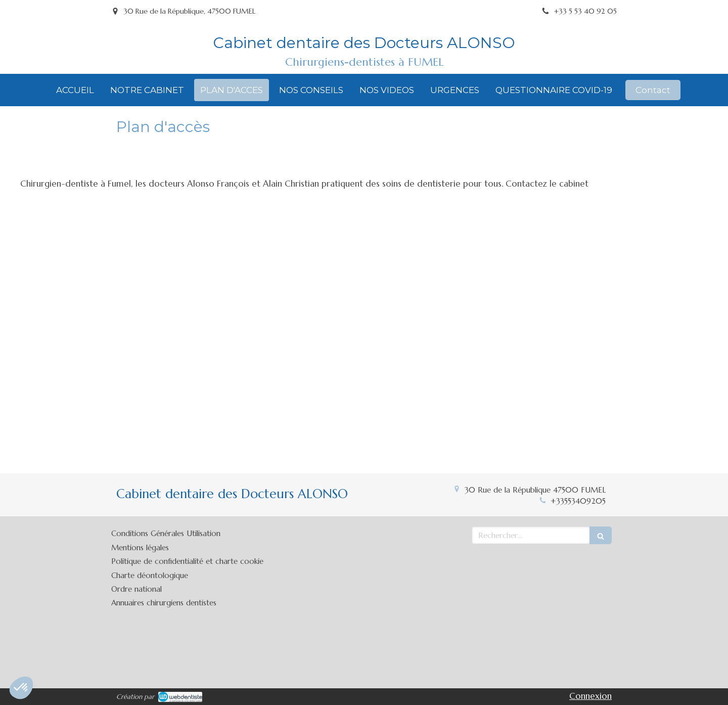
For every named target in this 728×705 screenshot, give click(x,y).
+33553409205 (578, 501)
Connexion (590, 696)
